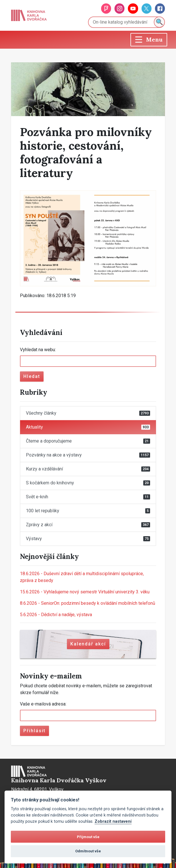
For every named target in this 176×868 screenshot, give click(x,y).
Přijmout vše (88, 837)
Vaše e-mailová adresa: (43, 704)
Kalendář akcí (88, 644)
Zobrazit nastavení (113, 821)
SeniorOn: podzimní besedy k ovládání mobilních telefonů (88, 603)
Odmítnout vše (88, 851)
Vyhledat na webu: (38, 350)
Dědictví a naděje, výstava (56, 615)
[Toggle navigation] (149, 40)
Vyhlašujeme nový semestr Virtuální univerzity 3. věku (85, 592)
